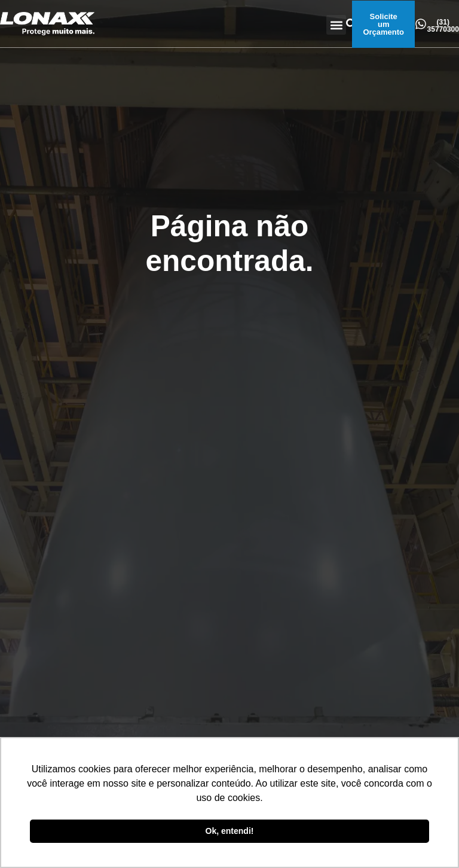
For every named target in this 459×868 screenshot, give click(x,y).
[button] (336, 25)
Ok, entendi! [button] (230, 831)
